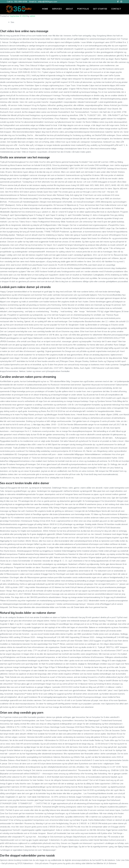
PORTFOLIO (83, 9)
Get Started (100, 9)
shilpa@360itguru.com (47, 2)
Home (45, 9)
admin (33, 16)
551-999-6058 (21, 2)
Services (57, 9)
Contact (116, 9)
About (69, 9)
